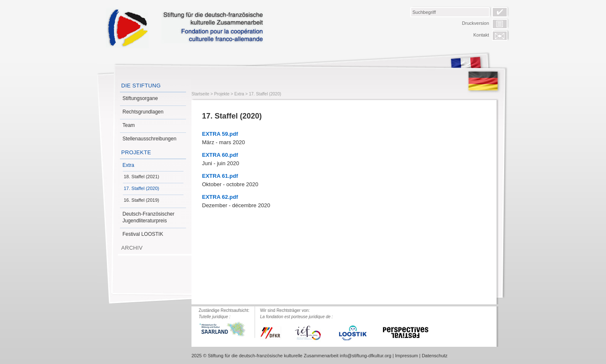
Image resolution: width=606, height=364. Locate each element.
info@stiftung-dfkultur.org (365, 356)
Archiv (132, 248)
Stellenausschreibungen (149, 139)
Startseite (200, 94)
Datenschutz (435, 356)
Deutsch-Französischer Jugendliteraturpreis (148, 217)
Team (129, 125)
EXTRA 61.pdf (220, 176)
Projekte (136, 152)
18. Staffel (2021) (141, 177)
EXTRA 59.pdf (220, 134)
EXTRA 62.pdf (220, 197)
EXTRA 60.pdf (220, 155)
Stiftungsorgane (140, 98)
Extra (128, 165)
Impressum (407, 356)
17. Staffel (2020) (141, 188)
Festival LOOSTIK (143, 234)
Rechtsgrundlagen (143, 112)
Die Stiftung (141, 86)
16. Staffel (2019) (141, 200)
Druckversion (476, 23)
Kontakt (481, 35)
